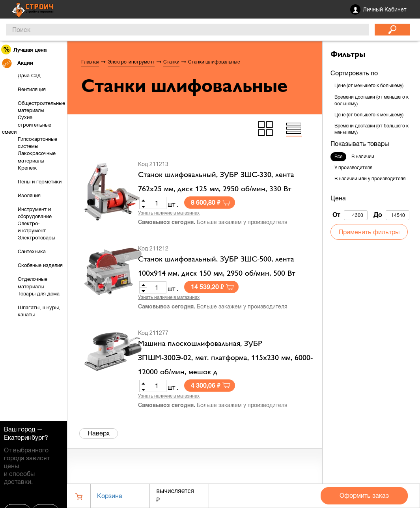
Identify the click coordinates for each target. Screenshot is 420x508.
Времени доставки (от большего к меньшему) (371, 129)
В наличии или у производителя (370, 179)
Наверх (99, 433)
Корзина (110, 496)
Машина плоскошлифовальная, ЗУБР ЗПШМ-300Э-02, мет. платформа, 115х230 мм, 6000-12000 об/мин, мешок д (225, 358)
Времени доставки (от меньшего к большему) (371, 100)
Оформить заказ (364, 495)
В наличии (363, 157)
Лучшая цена (24, 49)
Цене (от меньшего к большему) (369, 86)
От (350, 215)
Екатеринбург (24, 437)
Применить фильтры (369, 232)
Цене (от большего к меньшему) (369, 115)
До (391, 215)
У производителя (353, 168)
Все (338, 157)
